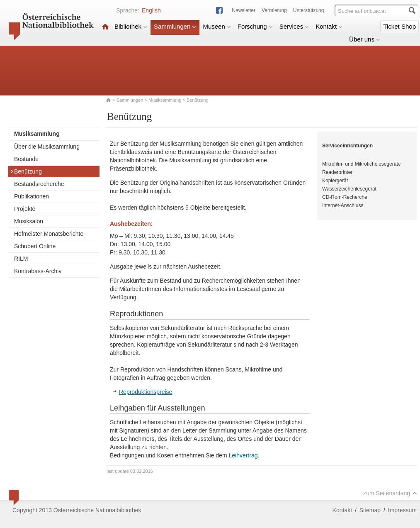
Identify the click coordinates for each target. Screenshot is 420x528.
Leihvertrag (243, 455)
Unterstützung (309, 10)
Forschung (255, 26)
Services (294, 26)
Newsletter (244, 10)
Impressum (402, 510)
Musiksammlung (165, 100)
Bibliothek (131, 26)
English (151, 10)
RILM (21, 259)
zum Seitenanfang (390, 493)
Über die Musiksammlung (47, 147)
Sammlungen (175, 26)
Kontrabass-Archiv (38, 271)
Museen (217, 26)
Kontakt (329, 26)
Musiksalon (29, 221)
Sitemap (370, 510)
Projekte (25, 209)
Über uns (365, 39)
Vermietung (274, 10)
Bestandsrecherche (39, 184)
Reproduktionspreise (146, 392)
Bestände (26, 159)
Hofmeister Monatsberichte (49, 234)
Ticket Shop (399, 26)
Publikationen (32, 196)
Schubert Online (35, 246)
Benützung (26, 171)
